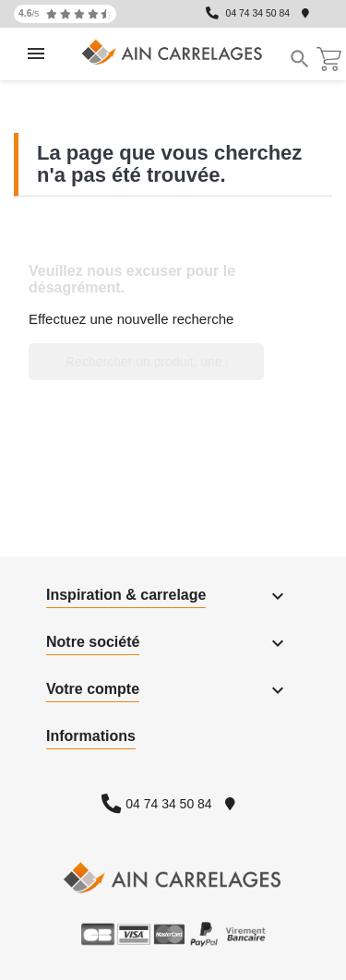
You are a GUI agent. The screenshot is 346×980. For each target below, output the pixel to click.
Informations (91, 736)
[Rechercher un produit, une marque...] (146, 362)
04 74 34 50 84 (258, 13)
